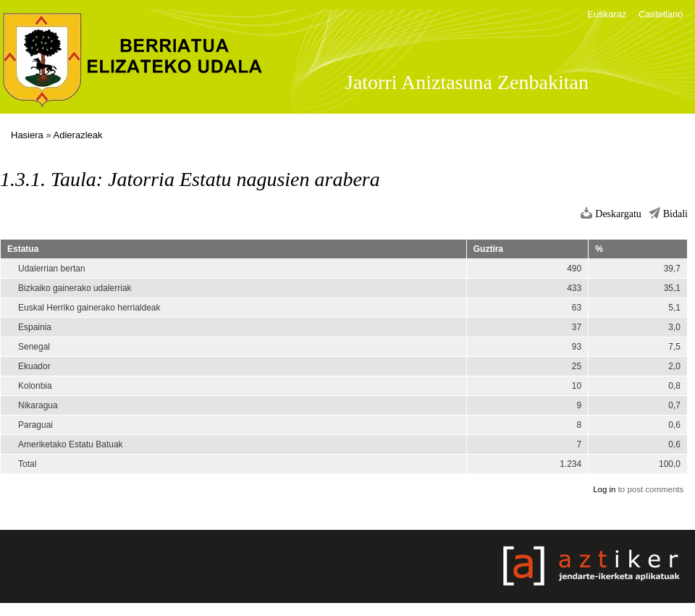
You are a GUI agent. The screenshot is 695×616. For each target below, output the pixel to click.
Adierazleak (78, 135)
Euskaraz (607, 14)
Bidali (675, 214)
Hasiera (27, 135)
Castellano (661, 14)
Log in (604, 489)
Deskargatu (618, 214)
